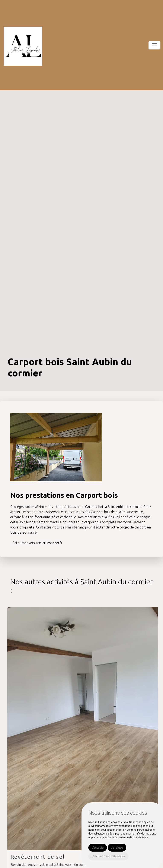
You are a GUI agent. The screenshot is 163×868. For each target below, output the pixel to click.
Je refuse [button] (117, 848)
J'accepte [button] (98, 848)
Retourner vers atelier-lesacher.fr (37, 543)
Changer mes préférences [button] (108, 856)
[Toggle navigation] (154, 45)
